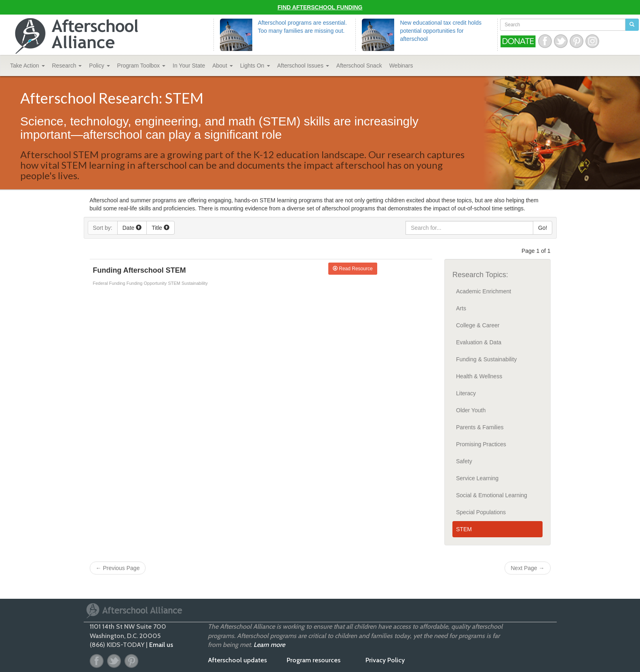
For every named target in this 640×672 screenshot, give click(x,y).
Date (132, 228)
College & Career (478, 325)
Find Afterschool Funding (320, 7)
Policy (99, 66)
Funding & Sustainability (486, 359)
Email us (161, 645)
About (222, 66)
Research (67, 66)
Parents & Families (480, 427)
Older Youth (471, 410)
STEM (175, 283)
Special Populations (481, 512)
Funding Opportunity (147, 283)
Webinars (401, 66)
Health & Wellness (479, 376)
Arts (461, 308)
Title (161, 228)
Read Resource (353, 269)
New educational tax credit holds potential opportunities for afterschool (441, 31)
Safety (464, 461)
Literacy (466, 393)
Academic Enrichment (484, 291)
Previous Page (118, 568)
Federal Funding (110, 283)
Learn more (269, 645)
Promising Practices (481, 444)
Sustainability (195, 283)
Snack (359, 66)
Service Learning (477, 478)
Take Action (27, 66)
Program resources (314, 660)
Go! (543, 228)
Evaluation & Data (479, 342)
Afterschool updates (237, 660)
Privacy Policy (385, 660)
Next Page (527, 568)
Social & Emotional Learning (492, 495)
